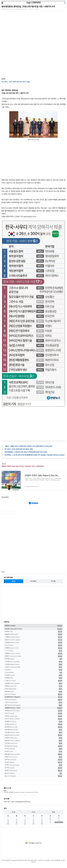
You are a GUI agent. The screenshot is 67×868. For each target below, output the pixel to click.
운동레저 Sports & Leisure (33, 735)
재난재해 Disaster (33, 659)
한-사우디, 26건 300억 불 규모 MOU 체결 (16, 82)
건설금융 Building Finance (33, 664)
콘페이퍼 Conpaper (33, 626)
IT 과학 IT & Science (33, 681)
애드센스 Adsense (33, 773)
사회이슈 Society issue (33, 716)
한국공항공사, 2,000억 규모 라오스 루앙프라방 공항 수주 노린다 (26, 452)
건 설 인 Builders (33, 673)
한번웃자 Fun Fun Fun (33, 757)
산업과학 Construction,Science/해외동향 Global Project (15, 9)
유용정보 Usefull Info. (33, 686)
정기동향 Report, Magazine (33, 697)
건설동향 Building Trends (33, 643)
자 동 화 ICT (33, 670)
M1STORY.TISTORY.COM (24, 860)
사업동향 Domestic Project (33, 637)
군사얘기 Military (33, 762)
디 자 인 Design (33, 651)
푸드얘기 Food (33, 752)
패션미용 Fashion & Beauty (33, 741)
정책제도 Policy (33, 632)
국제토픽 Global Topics (33, 738)
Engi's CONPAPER (33, 3)
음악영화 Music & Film (33, 727)
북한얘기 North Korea (33, 771)
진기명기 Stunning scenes (33, 765)
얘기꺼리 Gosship (33, 768)
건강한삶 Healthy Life (33, 724)
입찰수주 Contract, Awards (33, 640)
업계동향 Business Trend (33, 648)
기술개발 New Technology (33, 662)
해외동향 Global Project (33, 634)
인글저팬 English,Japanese (33, 683)
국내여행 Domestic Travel (33, 732)
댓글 (3, 572)
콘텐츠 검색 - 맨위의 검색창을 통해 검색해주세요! (17, 802)
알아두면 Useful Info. (33, 760)
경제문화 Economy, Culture (33, 708)
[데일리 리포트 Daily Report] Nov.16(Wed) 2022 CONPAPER (23, 466)
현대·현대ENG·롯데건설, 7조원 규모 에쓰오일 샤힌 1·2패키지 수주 (28, 7)
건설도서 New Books (33, 689)
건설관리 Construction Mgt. (33, 667)
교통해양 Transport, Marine (33, 653)
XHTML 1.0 (36, 860)
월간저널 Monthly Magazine (33, 705)
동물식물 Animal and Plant (33, 754)
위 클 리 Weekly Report (33, 702)
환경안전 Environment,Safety (33, 656)
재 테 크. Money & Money (33, 719)
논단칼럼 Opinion (33, 675)
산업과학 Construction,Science (33, 629)
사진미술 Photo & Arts (33, 743)
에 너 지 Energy (33, 645)
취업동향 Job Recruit (33, 722)
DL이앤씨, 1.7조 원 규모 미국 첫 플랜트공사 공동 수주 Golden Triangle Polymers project (35, 455)
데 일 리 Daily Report (33, 700)
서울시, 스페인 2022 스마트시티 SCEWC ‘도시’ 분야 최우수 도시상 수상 (28, 446)
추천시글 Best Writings (33, 746)
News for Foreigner (33, 694)
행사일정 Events (33, 692)
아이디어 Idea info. (33, 749)
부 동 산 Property (33, 713)
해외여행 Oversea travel (33, 730)
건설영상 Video (33, 678)
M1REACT (8, 860)
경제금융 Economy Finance (33, 711)
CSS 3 (43, 860)
